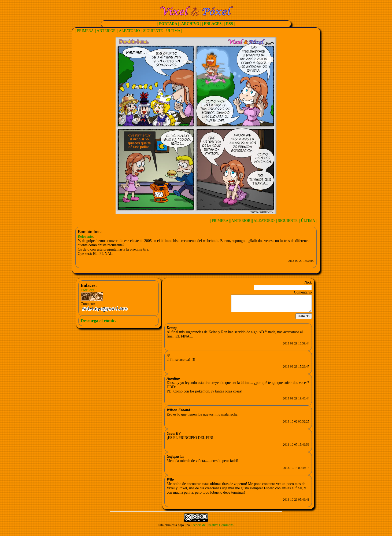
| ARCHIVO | (190, 24)
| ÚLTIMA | (173, 31)
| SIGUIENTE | (153, 31)
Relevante (85, 236)
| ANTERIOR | (106, 31)
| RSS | (229, 24)
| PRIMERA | (85, 31)
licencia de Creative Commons (212, 528)
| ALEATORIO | (130, 31)
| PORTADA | (168, 24)
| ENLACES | (213, 24)
